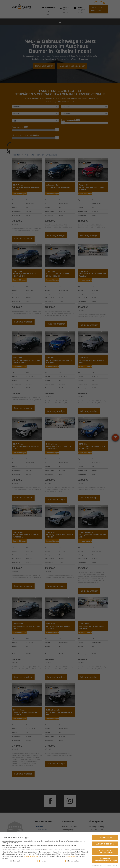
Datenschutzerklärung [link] (31, 856)
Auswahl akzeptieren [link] (105, 844)
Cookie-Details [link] (96, 865)
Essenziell (15, 861)
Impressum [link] (115, 865)
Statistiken (42, 861)
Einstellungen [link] (70, 856)
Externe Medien (72, 861)
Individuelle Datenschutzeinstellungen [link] (106, 860)
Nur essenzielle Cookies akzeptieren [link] (105, 851)
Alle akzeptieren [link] (105, 838)
